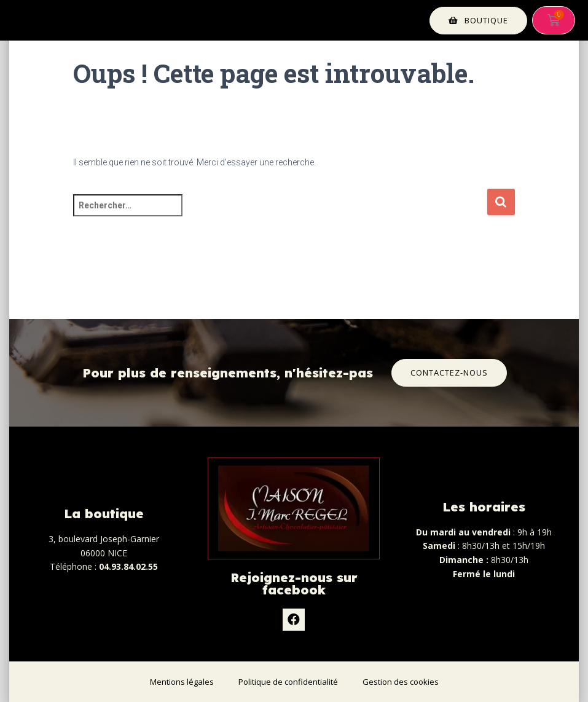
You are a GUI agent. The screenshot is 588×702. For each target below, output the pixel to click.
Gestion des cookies (401, 682)
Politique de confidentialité (288, 682)
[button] (478, 21)
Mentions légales (182, 682)
